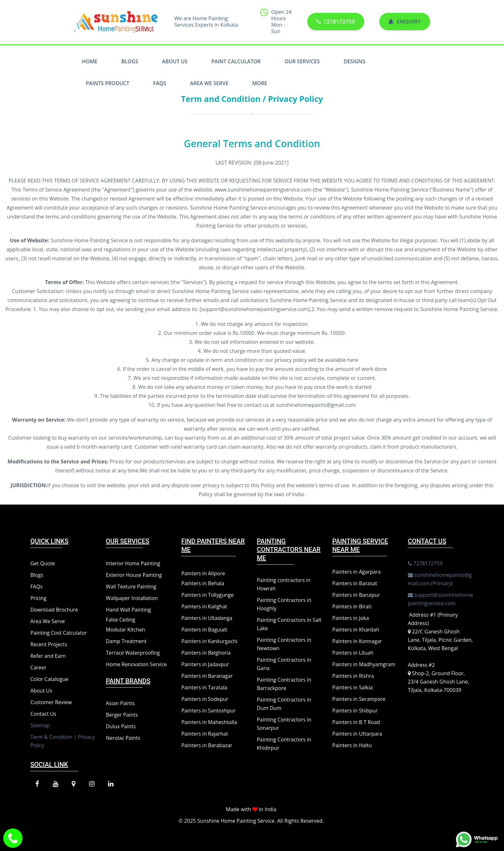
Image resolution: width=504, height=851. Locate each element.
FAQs (160, 83)
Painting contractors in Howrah (284, 584)
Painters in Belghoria (206, 653)
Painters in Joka (351, 618)
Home (90, 61)
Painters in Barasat (355, 583)
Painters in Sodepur (205, 699)
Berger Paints (122, 715)
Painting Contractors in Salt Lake (289, 624)
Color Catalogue (49, 679)
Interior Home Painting (133, 563)
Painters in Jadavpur (205, 664)
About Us (175, 61)
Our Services (302, 61)
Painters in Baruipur (356, 595)
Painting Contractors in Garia (284, 664)
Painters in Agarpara (357, 572)
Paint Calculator (236, 61)
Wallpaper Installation (132, 598)
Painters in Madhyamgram (364, 664)
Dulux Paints (121, 726)
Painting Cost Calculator (59, 633)
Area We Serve (209, 83)
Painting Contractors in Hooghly (284, 604)
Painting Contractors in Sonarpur (284, 724)
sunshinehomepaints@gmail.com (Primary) (440, 579)
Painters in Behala (203, 583)
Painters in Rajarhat (205, 734)
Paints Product (108, 83)
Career (38, 667)
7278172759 (335, 22)
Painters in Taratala (204, 687)
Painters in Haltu (352, 745)
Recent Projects (49, 644)
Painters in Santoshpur (209, 711)
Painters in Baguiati (204, 630)
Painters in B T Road (356, 722)
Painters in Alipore (203, 573)
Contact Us (43, 714)
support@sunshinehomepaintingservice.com (441, 599)
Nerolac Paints (123, 738)
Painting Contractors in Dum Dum (284, 704)
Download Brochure (54, 610)
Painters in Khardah (356, 630)
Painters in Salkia (353, 687)
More (260, 83)
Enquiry (405, 22)
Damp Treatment (126, 641)
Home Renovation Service (136, 664)
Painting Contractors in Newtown (284, 644)
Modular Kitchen (126, 630)
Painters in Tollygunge (208, 595)
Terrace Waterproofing (133, 653)
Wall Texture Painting (131, 587)
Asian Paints (120, 703)
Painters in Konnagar (357, 641)
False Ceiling (121, 620)
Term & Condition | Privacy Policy (63, 741)
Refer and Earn (48, 656)
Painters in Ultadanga (207, 618)
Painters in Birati (352, 606)
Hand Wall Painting (128, 610)
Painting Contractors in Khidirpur (284, 744)
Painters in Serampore (359, 699)
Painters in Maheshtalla (209, 722)
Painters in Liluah (353, 653)
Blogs (130, 61)
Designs (354, 61)
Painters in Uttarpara (357, 734)
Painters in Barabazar (207, 745)
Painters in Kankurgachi (210, 641)
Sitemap (40, 725)
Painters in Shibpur (355, 711)
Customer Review (51, 702)
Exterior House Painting (134, 575)
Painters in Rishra (353, 676)
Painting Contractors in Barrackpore (284, 684)
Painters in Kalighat (204, 606)
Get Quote (43, 563)
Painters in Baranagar (207, 676)
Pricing (38, 598)
